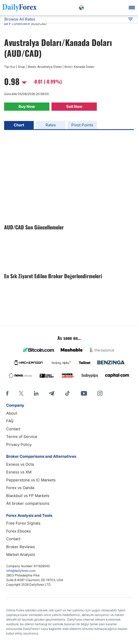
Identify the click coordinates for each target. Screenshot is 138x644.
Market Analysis (21, 554)
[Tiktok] (67, 393)
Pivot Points (82, 125)
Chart (19, 125)
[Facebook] (7, 393)
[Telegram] (51, 393)
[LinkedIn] (36, 393)
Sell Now (74, 106)
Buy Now (27, 106)
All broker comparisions (28, 503)
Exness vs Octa (20, 464)
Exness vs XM (19, 472)
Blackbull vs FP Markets (28, 496)
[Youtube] (84, 393)
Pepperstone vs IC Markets (31, 480)
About (12, 413)
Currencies (20, 24)
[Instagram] (100, 393)
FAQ (10, 421)
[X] (21, 393)
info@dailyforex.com (21, 571)
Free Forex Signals (23, 523)
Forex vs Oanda (20, 488)
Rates (51, 125)
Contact (13, 429)
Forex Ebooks (19, 531)
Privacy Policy (19, 445)
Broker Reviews (21, 547)
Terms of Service (22, 437)
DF (6, 24)
